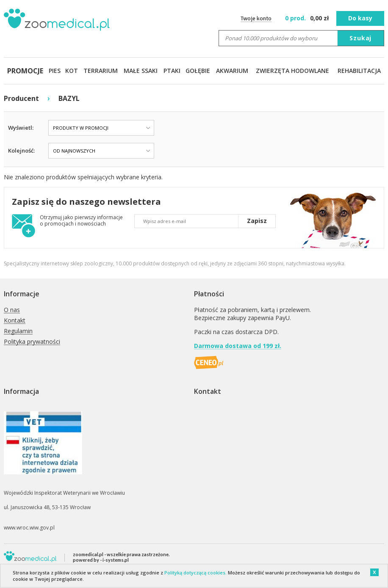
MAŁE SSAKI (141, 71)
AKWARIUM (232, 71)
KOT (72, 71)
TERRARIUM (101, 71)
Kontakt (15, 321)
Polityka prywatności (32, 342)
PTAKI (172, 71)
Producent (21, 98)
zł (308, 18)
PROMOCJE (25, 71)
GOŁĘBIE (198, 71)
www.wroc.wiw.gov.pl (29, 528)
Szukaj (360, 38)
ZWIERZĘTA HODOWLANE (292, 71)
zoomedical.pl (88, 554)
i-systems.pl (116, 560)
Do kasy (360, 18)
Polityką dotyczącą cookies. (195, 573)
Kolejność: (21, 150)
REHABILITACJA (359, 71)
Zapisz (257, 221)
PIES (55, 71)
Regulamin (18, 331)
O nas (12, 310)
